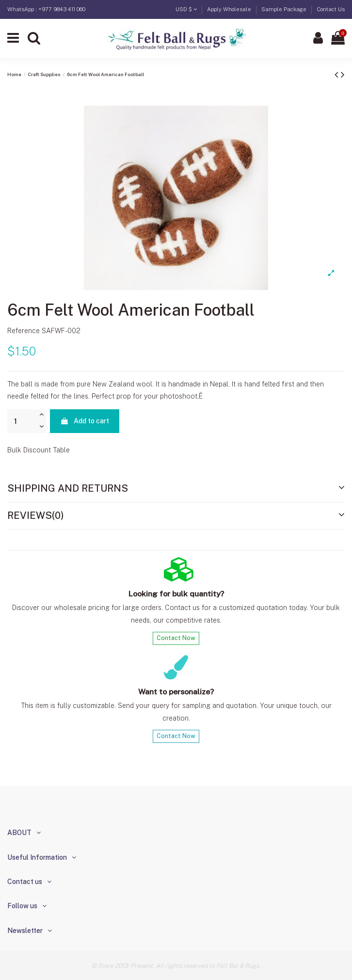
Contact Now (176, 638)
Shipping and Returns (176, 488)
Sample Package (285, 9)
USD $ (186, 9)
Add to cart (85, 421)
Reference (24, 331)
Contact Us (331, 9)
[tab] (176, 489)
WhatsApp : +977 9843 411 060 (46, 9)
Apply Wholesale (230, 9)
